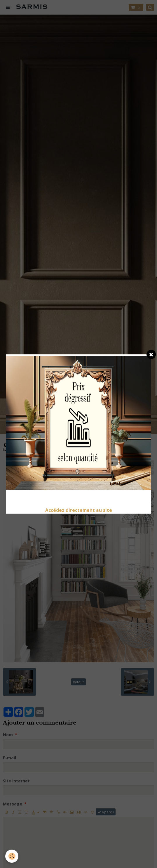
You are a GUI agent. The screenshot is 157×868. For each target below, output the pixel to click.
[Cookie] (12, 856)
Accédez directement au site (79, 510)
